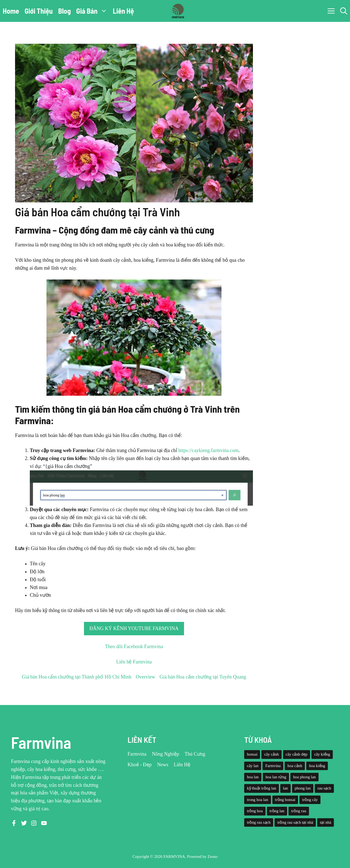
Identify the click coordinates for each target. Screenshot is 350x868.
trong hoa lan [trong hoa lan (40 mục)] (257, 800)
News (163, 765)
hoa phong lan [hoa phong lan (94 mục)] (304, 777)
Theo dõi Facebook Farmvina (134, 646)
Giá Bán (93, 11)
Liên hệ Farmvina (134, 662)
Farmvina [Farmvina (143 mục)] (273, 766)
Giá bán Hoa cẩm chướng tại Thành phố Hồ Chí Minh (77, 677)
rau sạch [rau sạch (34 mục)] (324, 788)
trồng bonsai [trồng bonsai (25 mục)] (285, 800)
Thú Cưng (195, 754)
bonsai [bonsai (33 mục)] (252, 754)
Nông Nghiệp (166, 754)
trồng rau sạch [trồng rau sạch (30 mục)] (259, 822)
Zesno (213, 857)
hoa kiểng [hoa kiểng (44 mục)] (317, 766)
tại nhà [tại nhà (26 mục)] (326, 822)
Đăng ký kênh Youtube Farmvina (134, 628)
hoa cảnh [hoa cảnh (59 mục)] (295, 766)
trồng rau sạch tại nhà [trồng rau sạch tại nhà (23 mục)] (295, 822)
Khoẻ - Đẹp (140, 765)
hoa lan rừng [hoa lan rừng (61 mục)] (276, 777)
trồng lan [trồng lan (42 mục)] (277, 811)
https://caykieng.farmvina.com (208, 450)
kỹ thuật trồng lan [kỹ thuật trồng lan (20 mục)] (262, 788)
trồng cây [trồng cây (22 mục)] (310, 800)
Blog (65, 11)
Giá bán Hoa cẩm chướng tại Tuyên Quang (203, 677)
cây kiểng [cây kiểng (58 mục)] (322, 754)
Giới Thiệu (39, 11)
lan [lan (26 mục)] (285, 788)
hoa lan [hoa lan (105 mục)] (253, 777)
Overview (146, 677)
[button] (344, 11)
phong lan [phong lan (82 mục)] (303, 788)
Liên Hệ (123, 11)
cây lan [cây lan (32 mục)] (253, 766)
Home (11, 11)
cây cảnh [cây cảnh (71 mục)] (271, 754)
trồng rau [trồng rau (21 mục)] (299, 811)
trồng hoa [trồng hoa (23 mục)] (255, 811)
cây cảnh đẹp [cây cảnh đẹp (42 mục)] (297, 754)
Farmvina (137, 754)
